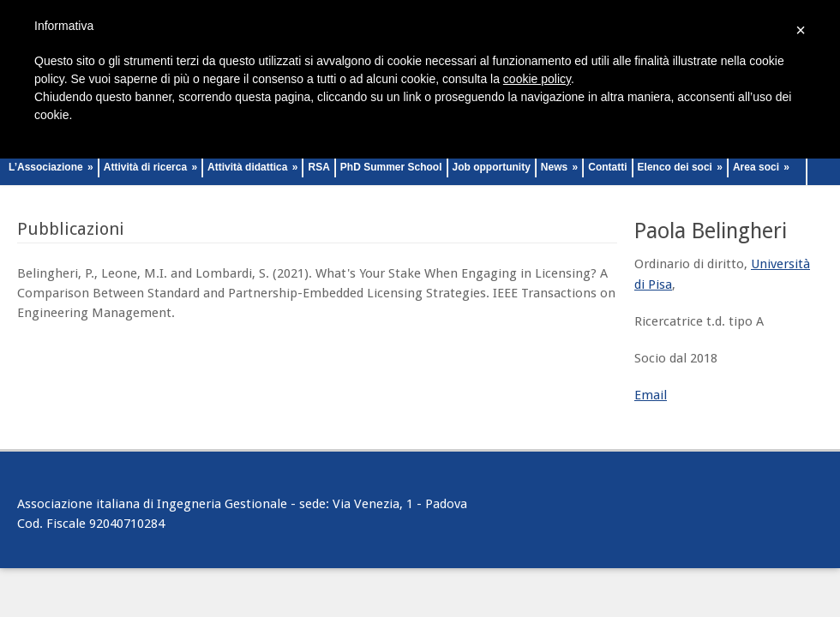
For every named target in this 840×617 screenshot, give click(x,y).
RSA (318, 167)
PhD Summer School (391, 167)
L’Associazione (51, 167)
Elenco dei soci (680, 167)
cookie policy (537, 79)
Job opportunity (492, 167)
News (559, 167)
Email (651, 395)
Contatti (607, 167)
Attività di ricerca (150, 167)
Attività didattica (252, 167)
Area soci (761, 167)
